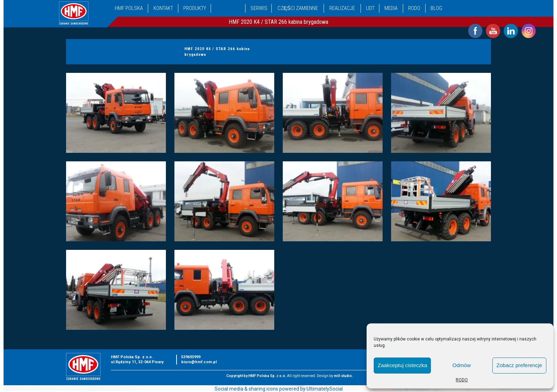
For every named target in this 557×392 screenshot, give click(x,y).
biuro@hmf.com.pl (199, 362)
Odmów (462, 365)
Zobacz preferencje (519, 365)
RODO (462, 380)
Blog (436, 8)
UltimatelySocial (325, 389)
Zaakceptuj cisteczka (402, 365)
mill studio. (344, 376)
